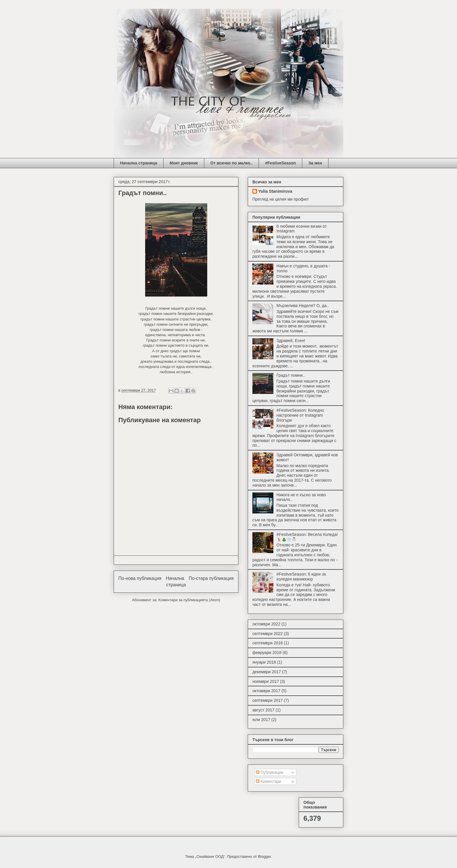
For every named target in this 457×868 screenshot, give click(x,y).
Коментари (269, 781)
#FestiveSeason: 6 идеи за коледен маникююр (301, 577)
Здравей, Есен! (291, 341)
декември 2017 (267, 672)
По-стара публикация (211, 578)
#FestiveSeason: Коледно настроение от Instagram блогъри (300, 415)
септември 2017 (268, 700)
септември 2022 (268, 634)
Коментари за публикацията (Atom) (189, 600)
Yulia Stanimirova (275, 191)
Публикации (270, 772)
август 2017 (263, 710)
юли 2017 (261, 720)
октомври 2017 (266, 691)
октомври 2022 (266, 624)
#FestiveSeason (280, 163)
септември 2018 (268, 643)
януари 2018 (264, 662)
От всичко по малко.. (232, 163)
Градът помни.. (291, 375)
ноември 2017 (266, 681)
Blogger (264, 856)
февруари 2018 (267, 653)
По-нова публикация (140, 578)
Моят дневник (184, 163)
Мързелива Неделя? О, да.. (303, 306)
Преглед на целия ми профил (280, 199)
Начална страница (139, 163)
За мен (315, 163)
